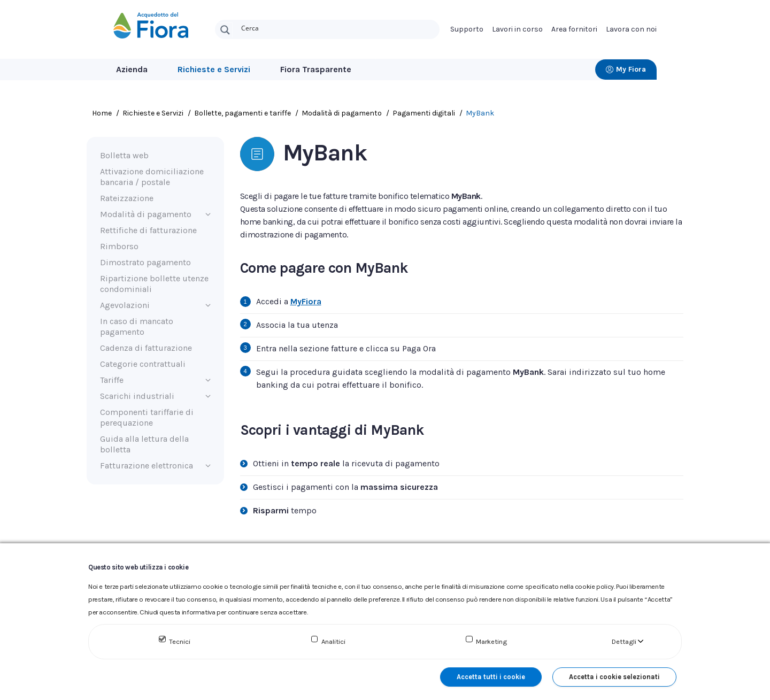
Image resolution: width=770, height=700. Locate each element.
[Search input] (338, 27)
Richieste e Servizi (214, 69)
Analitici (333, 641)
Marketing (491, 641)
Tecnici (180, 641)
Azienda (132, 69)
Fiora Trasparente (316, 69)
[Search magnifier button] (225, 30)
